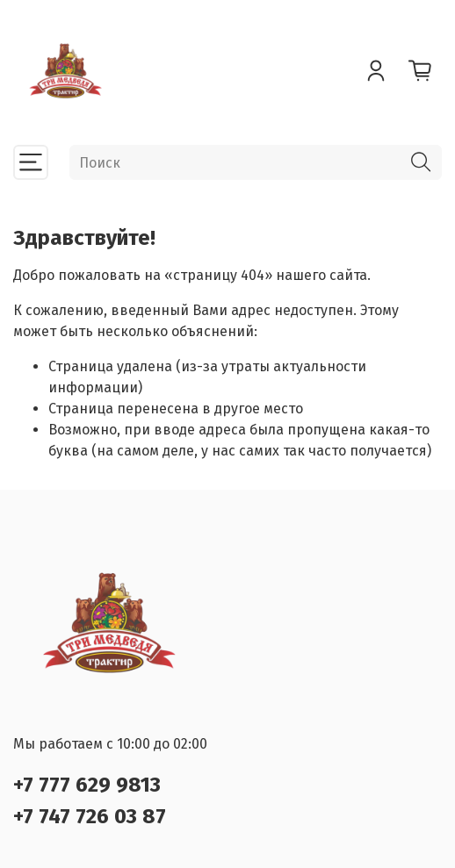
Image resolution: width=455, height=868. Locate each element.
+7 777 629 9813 (87, 785)
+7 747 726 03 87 (90, 816)
